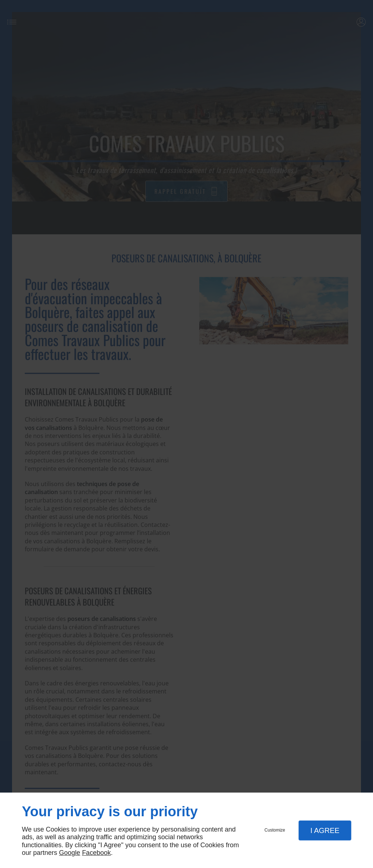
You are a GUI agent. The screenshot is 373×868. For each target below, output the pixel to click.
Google (70, 853)
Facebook (96, 853)
